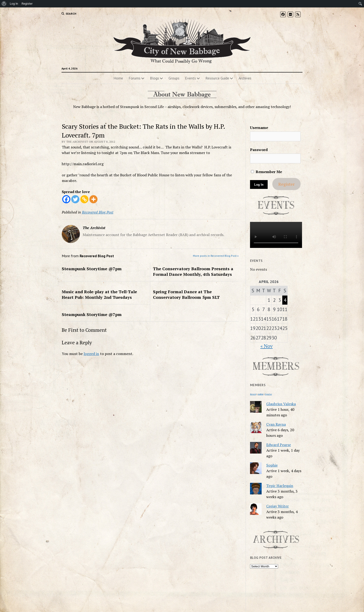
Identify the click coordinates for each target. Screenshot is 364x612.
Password (259, 150)
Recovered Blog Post (98, 212)
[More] (93, 199)
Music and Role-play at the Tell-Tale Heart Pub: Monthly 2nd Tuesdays (99, 294)
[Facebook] (66, 199)
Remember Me (266, 172)
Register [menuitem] (27, 4)
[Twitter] (75, 199)
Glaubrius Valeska (281, 404)
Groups (174, 78)
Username (259, 128)
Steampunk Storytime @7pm (92, 269)
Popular (268, 394)
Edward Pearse (279, 445)
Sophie (272, 465)
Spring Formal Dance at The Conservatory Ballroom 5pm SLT (186, 294)
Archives (245, 78)
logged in (91, 354)
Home (118, 78)
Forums (135, 78)
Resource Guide (217, 78)
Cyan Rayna (276, 424)
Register (286, 184)
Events (190, 78)
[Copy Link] (84, 199)
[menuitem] (4, 4)
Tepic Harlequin (280, 486)
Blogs (154, 78)
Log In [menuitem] (14, 4)
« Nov (267, 346)
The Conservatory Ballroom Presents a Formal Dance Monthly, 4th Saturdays (193, 271)
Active (260, 394)
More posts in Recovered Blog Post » (216, 256)
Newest (253, 394)
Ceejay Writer (278, 506)
